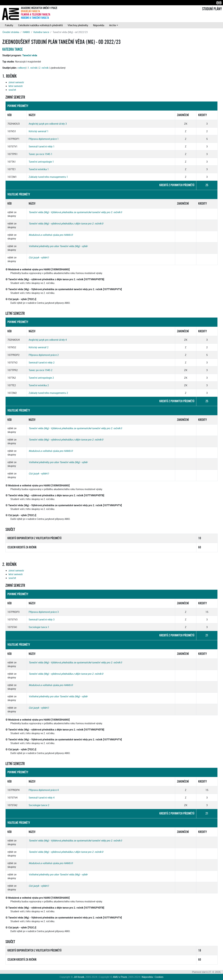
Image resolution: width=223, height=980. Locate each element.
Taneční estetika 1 (39, 169)
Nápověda (99, 25)
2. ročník (44, 68)
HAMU (26, 32)
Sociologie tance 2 (39, 805)
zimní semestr (16, 82)
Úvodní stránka (11, 32)
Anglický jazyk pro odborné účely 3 (48, 124)
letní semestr (16, 86)
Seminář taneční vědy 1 (42, 146)
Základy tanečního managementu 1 (48, 177)
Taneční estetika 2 (39, 385)
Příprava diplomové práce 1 (44, 139)
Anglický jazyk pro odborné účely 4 (48, 340)
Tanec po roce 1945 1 (40, 154)
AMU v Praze (120, 977)
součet (12, 90)
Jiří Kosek (79, 977)
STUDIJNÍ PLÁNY (212, 9)
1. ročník (32, 68)
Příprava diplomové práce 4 (44, 790)
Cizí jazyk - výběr (38, 257)
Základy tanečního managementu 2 (48, 393)
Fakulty (9, 25)
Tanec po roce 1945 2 (40, 370)
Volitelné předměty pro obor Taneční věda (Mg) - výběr (58, 246)
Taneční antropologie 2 (41, 378)
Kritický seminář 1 (39, 131)
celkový (22, 68)
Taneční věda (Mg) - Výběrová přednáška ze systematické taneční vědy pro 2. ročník (74, 212)
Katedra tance (41, 32)
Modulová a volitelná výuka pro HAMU (50, 235)
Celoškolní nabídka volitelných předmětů (40, 25)
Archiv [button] (113, 25)
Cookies (159, 977)
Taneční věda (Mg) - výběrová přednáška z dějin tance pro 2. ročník (65, 223)
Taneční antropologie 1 (41, 162)
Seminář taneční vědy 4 (42, 798)
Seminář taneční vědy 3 (42, 619)
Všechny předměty (78, 25)
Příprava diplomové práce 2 (44, 355)
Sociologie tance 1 (39, 627)
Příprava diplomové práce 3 (44, 612)
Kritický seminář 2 (39, 347)
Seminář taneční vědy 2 (42, 363)
